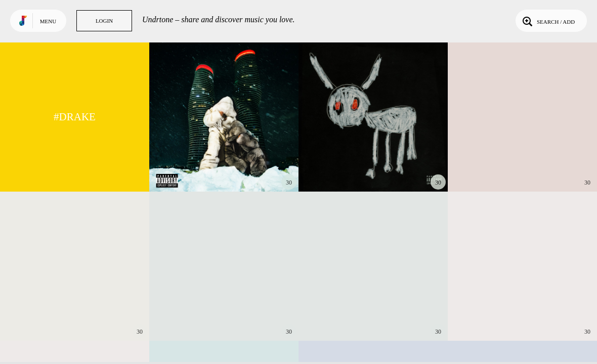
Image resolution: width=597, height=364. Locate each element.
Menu (48, 21)
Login (104, 21)
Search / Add (548, 21)
